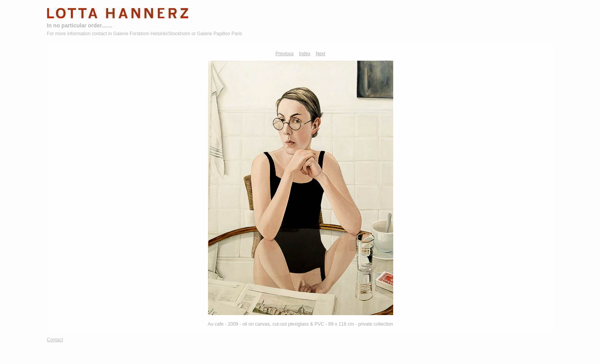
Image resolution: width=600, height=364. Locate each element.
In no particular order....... (80, 25)
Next (321, 54)
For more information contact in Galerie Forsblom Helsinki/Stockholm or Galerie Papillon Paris (145, 34)
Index (305, 54)
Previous (285, 54)
